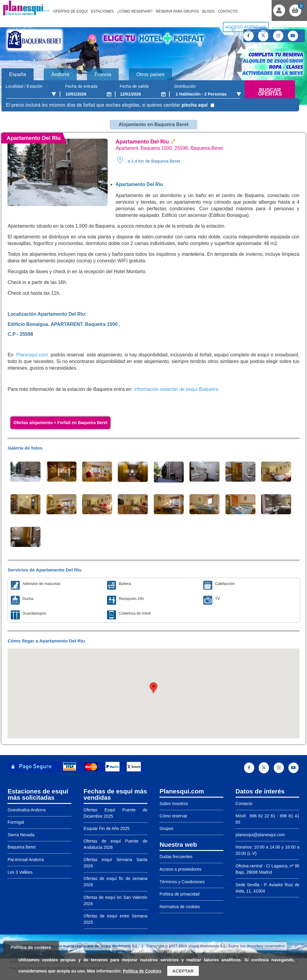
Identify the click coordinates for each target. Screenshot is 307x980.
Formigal (16, 822)
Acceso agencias (246, 27)
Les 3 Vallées (20, 872)
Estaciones (102, 11)
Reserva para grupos (177, 11)
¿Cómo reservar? (135, 11)
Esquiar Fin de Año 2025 (107, 828)
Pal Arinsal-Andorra (26, 860)
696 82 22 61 (262, 816)
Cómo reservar (173, 816)
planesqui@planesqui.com (260, 835)
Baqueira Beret (21, 847)
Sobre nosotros (174, 804)
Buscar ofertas (270, 92)
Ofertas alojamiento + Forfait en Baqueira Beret (61, 423)
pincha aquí (194, 105)
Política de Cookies (142, 971)
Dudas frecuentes (176, 857)
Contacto (228, 11)
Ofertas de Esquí (70, 11)
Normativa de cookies (180, 907)
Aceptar (183, 971)
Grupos (166, 828)
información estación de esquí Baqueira (176, 389)
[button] (153, 688)
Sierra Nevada (21, 835)
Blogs (209, 11)
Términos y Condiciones (182, 882)
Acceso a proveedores (180, 869)
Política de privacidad (179, 894)
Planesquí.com (32, 355)
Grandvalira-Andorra (27, 810)
